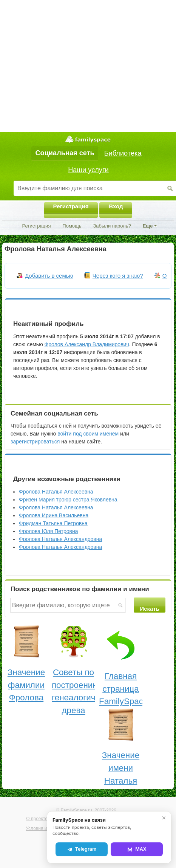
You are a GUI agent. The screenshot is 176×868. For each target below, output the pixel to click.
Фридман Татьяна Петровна (53, 523)
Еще (148, 226)
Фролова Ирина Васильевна (54, 515)
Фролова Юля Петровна (48, 531)
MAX (137, 849)
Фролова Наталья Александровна (60, 539)
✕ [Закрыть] (164, 818)
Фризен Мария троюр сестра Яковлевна (68, 500)
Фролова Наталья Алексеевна (56, 492)
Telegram (82, 849)
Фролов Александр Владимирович (87, 344)
